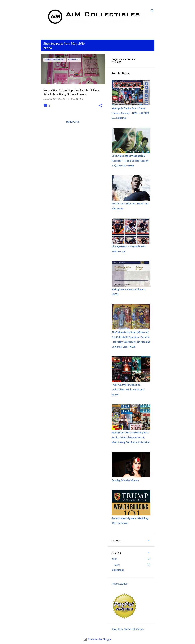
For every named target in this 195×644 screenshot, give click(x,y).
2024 (114, 559)
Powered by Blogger (98, 639)
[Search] (152, 11)
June (117, 565)
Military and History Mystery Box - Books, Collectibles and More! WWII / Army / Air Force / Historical (131, 437)
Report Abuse (120, 584)
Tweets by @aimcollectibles (128, 629)
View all (48, 48)
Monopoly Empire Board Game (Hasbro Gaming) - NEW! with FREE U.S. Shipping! (131, 113)
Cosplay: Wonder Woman (125, 480)
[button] (100, 106)
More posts (73, 122)
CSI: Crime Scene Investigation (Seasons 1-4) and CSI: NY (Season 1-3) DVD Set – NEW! (130, 161)
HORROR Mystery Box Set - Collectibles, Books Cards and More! (128, 390)
